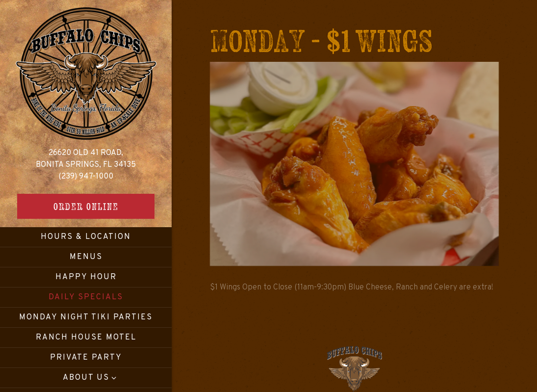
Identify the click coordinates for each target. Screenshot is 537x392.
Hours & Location (86, 237)
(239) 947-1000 (86, 177)
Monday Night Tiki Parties (86, 317)
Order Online (86, 206)
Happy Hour (86, 277)
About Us (86, 378)
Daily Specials (86, 297)
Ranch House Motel (86, 338)
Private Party (86, 358)
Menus (86, 257)
